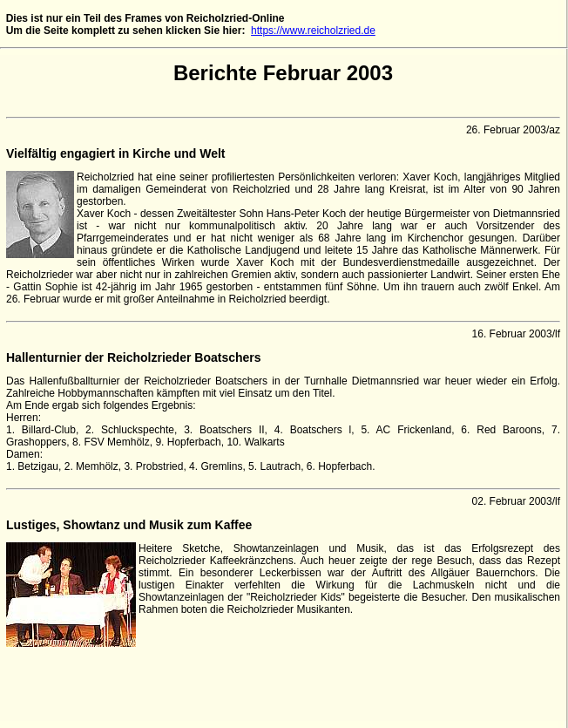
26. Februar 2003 (506, 130)
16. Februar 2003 (512, 334)
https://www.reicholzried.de (313, 31)
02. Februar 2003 (512, 501)
